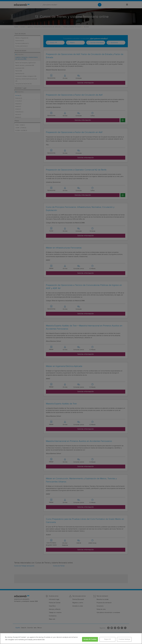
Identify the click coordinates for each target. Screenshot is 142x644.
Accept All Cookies (90, 639)
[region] (71, 638)
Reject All (107, 639)
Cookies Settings (124, 639)
